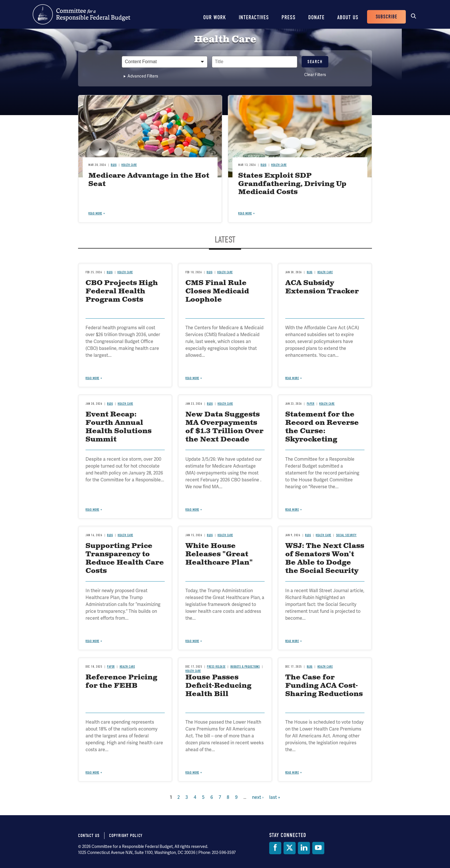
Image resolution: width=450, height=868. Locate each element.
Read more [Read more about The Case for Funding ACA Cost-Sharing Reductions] (292, 773)
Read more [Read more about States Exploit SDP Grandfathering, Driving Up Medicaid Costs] (245, 213)
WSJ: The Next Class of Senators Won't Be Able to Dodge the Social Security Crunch (325, 562)
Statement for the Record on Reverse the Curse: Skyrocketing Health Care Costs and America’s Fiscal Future (322, 439)
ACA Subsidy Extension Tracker (322, 287)
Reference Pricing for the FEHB (121, 682)
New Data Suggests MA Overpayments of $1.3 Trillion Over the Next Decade (224, 427)
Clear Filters (315, 75)
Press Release (216, 667)
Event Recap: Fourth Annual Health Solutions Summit (119, 427)
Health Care (129, 165)
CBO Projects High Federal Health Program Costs (122, 291)
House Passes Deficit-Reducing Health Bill (218, 686)
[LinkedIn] (304, 848)
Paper (311, 404)
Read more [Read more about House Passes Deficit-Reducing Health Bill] (192, 773)
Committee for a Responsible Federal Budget (82, 14)
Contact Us (89, 836)
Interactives (254, 17)
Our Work (215, 17)
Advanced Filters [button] (143, 76)
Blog (114, 165)
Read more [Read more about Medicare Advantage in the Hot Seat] (95, 213)
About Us (348, 17)
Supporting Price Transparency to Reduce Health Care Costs (125, 558)
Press (289, 17)
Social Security (346, 535)
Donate (316, 17)
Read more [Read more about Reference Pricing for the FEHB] (92, 773)
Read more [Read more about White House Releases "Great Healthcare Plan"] (192, 641)
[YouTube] (318, 848)
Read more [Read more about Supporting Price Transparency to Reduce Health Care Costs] (92, 641)
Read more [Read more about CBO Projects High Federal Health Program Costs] (92, 378)
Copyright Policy (126, 836)
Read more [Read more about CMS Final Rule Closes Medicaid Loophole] (192, 378)
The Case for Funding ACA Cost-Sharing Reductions (324, 686)
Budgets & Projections (245, 667)
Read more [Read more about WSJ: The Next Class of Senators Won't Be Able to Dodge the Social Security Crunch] (292, 641)
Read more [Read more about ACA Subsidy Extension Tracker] (292, 378)
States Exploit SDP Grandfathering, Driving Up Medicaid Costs (292, 184)
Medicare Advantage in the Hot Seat (149, 180)
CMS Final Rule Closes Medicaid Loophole (217, 291)
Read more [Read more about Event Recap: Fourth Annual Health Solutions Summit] (92, 510)
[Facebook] (275, 848)
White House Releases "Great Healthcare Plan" (219, 554)
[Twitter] (290, 848)
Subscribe (386, 17)
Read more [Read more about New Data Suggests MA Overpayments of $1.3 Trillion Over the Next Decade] (192, 510)
